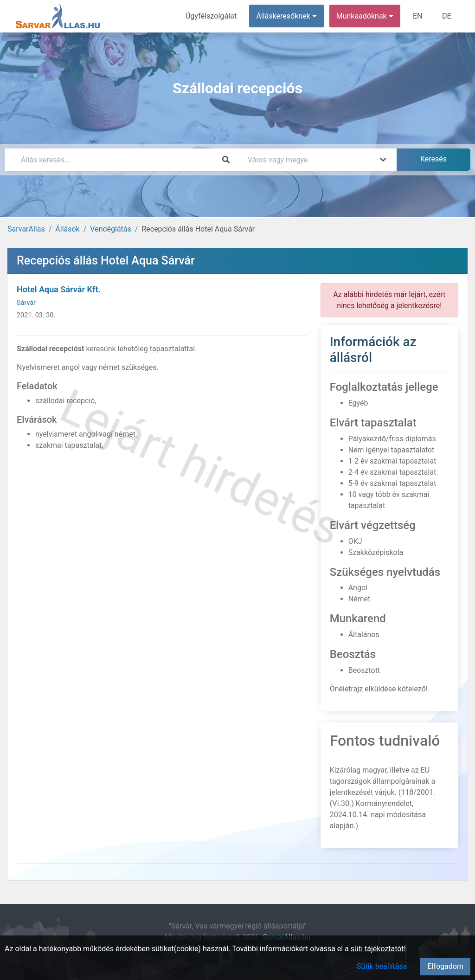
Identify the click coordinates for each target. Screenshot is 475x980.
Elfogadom (445, 966)
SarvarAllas (26, 229)
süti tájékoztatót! (378, 949)
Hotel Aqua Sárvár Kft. (59, 289)
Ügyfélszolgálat (212, 16)
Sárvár (26, 303)
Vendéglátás (110, 229)
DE (447, 16)
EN (418, 16)
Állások (67, 229)
